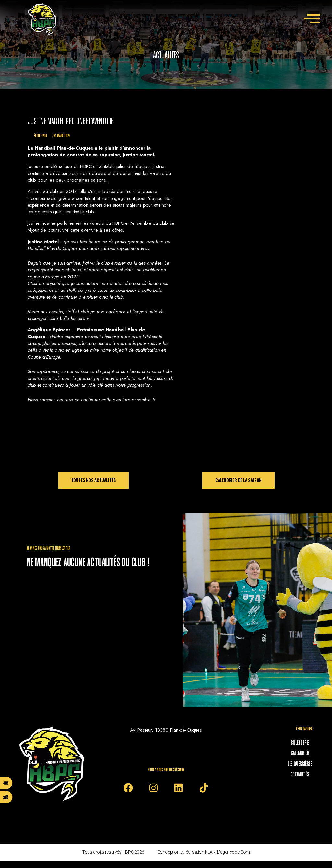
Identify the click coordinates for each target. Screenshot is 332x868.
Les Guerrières (303, 761)
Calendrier (303, 752)
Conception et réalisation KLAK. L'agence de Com (204, 860)
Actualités (303, 770)
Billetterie (303, 743)
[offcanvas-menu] (312, 19)
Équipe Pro (40, 136)
